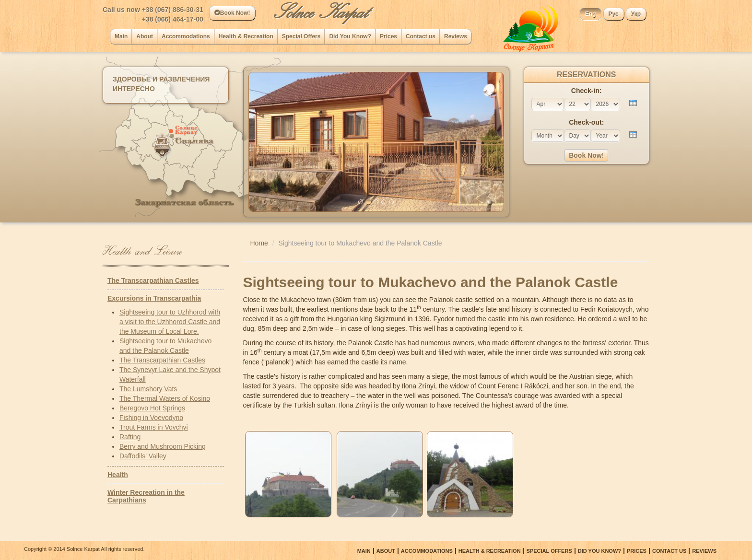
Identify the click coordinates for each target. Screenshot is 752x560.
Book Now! (232, 13)
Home (259, 243)
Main (121, 36)
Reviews (456, 36)
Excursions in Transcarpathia (154, 298)
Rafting (130, 437)
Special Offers (301, 36)
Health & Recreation (246, 36)
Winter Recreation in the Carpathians (146, 496)
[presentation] (633, 103)
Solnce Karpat (320, 12)
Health (118, 475)
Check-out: (586, 122)
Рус (614, 14)
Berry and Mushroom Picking (163, 446)
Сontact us (421, 36)
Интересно (134, 89)
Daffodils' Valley (143, 456)
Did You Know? (350, 36)
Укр (636, 14)
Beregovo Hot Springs (152, 408)
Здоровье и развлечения (161, 79)
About (145, 36)
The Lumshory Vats (148, 389)
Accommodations (186, 36)
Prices (388, 36)
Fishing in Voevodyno (151, 418)
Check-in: (587, 91)
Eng (591, 14)
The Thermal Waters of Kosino (165, 398)
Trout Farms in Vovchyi (154, 427)
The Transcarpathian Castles (153, 280)
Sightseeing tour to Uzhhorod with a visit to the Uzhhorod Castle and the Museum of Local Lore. (170, 322)
